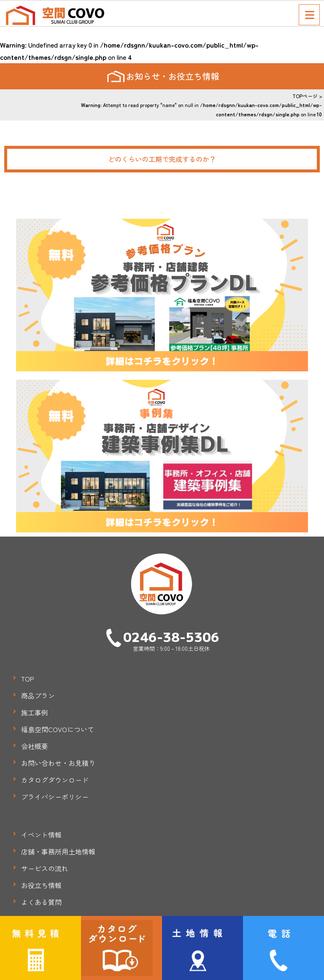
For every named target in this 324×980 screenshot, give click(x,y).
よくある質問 (41, 902)
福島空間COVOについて (58, 729)
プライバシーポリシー (55, 797)
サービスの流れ (45, 868)
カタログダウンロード (55, 780)
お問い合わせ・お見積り (58, 763)
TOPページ (305, 96)
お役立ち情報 (41, 885)
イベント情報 (41, 835)
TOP (28, 679)
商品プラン (38, 695)
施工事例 (35, 712)
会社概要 (35, 746)
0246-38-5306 (171, 636)
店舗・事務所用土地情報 (58, 851)
